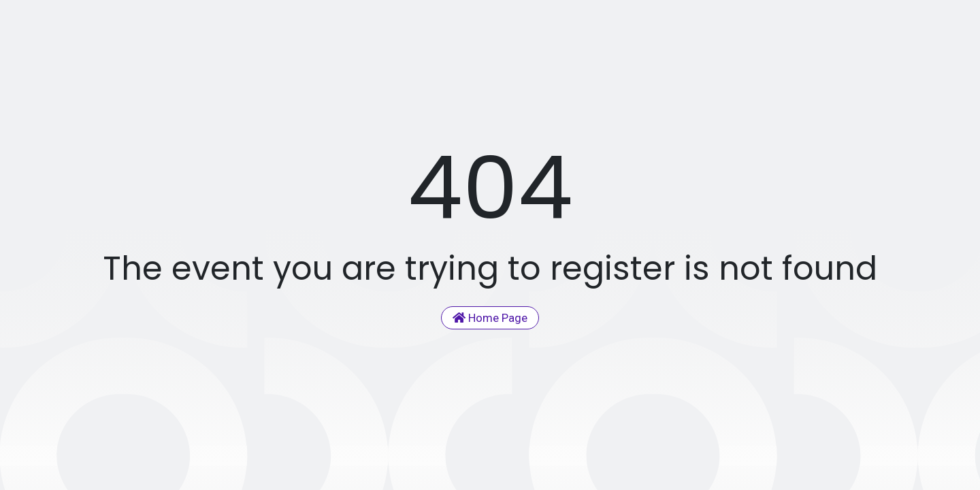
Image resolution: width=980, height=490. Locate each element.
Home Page (490, 318)
